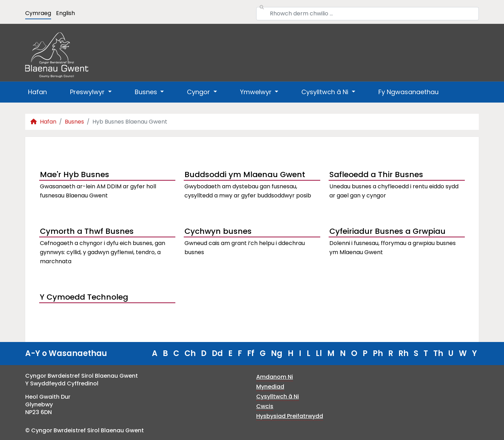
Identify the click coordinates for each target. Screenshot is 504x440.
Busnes (74, 122)
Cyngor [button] (199, 92)
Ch (190, 353)
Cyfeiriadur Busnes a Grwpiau (387, 231)
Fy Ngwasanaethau (408, 92)
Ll (319, 353)
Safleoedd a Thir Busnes (376, 174)
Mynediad (270, 387)
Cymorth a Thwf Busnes (87, 231)
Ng (277, 353)
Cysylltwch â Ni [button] (326, 92)
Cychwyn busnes (218, 231)
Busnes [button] (147, 92)
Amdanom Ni (275, 377)
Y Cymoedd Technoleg (84, 297)
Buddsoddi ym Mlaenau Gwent (245, 174)
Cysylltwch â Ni (278, 396)
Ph (378, 353)
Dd (217, 353)
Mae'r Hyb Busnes (75, 174)
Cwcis (265, 406)
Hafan (37, 92)
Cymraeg (38, 13)
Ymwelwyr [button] (257, 92)
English (65, 13)
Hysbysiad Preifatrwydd (290, 416)
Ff (251, 353)
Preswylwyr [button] (88, 92)
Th (438, 353)
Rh (403, 353)
